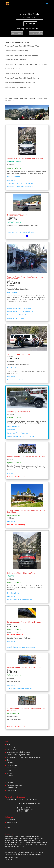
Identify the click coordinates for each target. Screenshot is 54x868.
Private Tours (11, 749)
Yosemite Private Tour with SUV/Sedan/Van (22, 46)
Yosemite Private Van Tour (16, 60)
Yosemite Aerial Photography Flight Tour (21, 73)
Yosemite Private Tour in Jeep (17, 51)
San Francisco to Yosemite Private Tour (20, 83)
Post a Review (11, 800)
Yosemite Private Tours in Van (19, 354)
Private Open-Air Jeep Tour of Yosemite (21, 436)
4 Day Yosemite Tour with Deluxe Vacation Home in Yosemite (26, 709)
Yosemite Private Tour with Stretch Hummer (23, 78)
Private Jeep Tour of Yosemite (19, 412)
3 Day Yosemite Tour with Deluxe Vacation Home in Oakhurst (26, 511)
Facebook (10, 825)
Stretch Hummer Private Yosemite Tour (21, 688)
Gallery (9, 760)
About (9, 770)
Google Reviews (17, 33)
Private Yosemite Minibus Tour (18, 315)
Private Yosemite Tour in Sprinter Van (20, 312)
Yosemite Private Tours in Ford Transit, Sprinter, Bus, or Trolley (26, 278)
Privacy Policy (11, 790)
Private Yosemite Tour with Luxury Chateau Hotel (26, 457)
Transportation (12, 765)
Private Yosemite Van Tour (16, 380)
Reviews (9, 773)
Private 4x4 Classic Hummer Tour (21, 573)
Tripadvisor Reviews (36, 33)
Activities (10, 763)
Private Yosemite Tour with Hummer (20, 600)
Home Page (30, 24)
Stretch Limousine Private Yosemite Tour (21, 647)
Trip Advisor (11, 820)
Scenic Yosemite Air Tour (18, 215)
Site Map (10, 782)
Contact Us (10, 776)
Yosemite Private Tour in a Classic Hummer (22, 55)
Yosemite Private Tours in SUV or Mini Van (25, 159)
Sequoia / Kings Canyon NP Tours (18, 755)
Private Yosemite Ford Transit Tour (19, 308)
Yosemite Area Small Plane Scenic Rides (21, 232)
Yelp (8, 827)
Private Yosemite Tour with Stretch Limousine (25, 622)
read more (11, 180)
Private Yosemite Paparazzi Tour (18, 87)
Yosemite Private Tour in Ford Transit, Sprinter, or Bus (26, 64)
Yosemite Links (12, 788)
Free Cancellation (14, 292)
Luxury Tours (11, 768)
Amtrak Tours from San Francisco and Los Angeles (24, 757)
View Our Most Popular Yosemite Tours (30, 16)
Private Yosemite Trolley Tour (17, 318)
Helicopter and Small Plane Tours (18, 752)
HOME (9, 744)
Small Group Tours (13, 747)
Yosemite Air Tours (13, 69)
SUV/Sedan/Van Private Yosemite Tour (21, 183)
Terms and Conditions (14, 785)
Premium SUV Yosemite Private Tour (20, 187)
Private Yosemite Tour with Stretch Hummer (24, 667)
